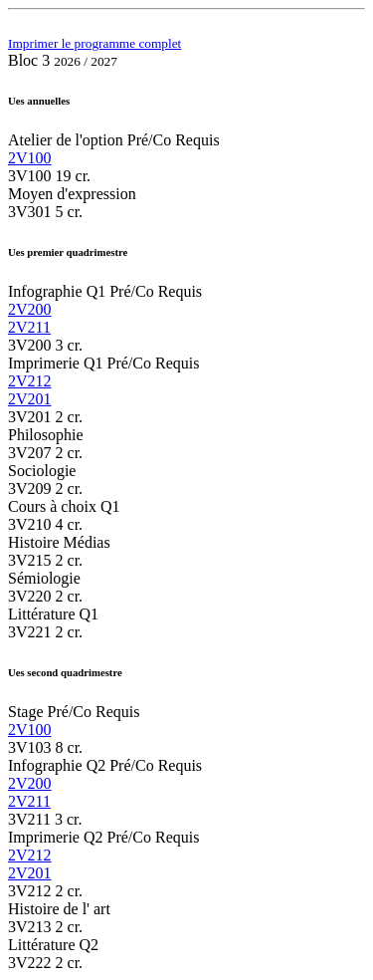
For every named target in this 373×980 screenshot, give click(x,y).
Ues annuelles (39, 101)
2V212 (30, 381)
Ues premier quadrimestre (68, 252)
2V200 (30, 309)
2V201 (30, 399)
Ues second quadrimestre (65, 672)
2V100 (30, 158)
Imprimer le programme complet (94, 43)
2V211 (29, 327)
